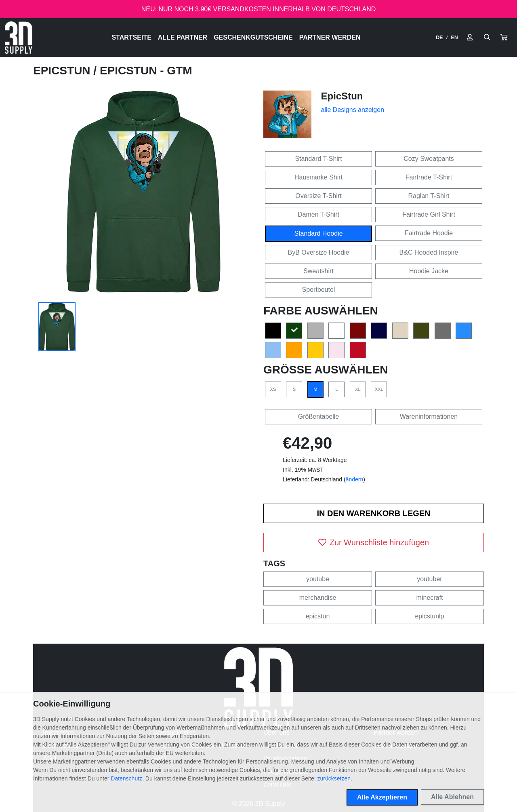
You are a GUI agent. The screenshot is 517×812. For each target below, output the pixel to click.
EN (454, 37)
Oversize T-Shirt (318, 196)
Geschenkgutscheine (253, 37)
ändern (355, 479)
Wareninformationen (429, 417)
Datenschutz (126, 778)
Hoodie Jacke (429, 271)
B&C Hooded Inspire (429, 252)
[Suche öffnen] (487, 38)
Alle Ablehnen (452, 797)
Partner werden (330, 37)
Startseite (131, 37)
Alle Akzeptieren (382, 797)
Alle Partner (183, 37)
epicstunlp (429, 616)
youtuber (429, 579)
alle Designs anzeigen (353, 110)
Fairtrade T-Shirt (429, 177)
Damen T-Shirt (318, 214)
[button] (504, 38)
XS (273, 389)
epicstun (318, 616)
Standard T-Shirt (318, 159)
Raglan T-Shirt (429, 196)
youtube (318, 579)
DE (439, 37)
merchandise (318, 598)
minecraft (430, 598)
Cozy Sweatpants (429, 159)
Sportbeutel (319, 290)
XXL (379, 389)
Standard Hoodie (318, 233)
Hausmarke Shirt (318, 177)
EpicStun (63, 71)
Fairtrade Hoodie (429, 233)
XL (358, 389)
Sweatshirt (318, 271)
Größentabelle (318, 417)
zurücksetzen (334, 778)
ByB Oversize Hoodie (318, 252)
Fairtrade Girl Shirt (429, 214)
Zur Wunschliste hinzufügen (374, 542)
